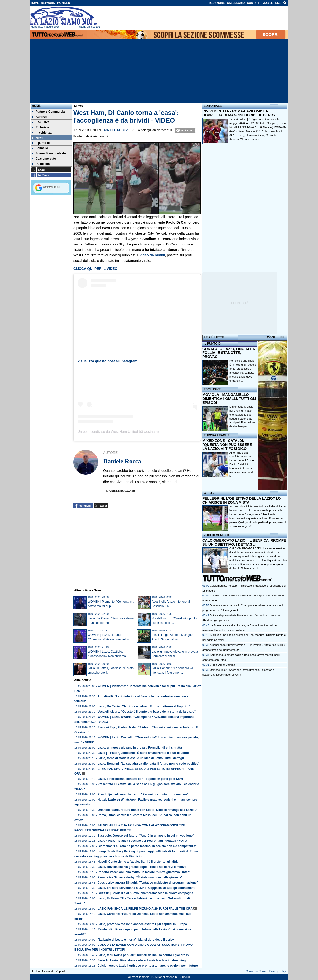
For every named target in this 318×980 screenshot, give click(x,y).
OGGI (271, 337)
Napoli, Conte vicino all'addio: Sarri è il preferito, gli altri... (139, 862)
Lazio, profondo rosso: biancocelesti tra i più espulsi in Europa (142, 924)
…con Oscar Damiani (223, 665)
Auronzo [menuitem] (40, 117)
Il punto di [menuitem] (41, 143)
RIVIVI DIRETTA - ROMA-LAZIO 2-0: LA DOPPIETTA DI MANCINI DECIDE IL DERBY (239, 113)
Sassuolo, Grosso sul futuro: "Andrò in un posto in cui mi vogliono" (146, 836)
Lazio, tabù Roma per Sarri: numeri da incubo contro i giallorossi (144, 955)
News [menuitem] (38, 138)
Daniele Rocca (115, 130)
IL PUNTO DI (213, 344)
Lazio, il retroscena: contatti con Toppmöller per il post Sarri (140, 779)
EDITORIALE (213, 106)
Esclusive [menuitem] (40, 122)
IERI (283, 337)
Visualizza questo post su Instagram (107, 361)
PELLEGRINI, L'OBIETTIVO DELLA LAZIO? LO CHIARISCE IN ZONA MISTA (242, 500)
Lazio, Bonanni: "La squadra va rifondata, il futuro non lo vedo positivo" (149, 764)
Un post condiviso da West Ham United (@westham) (118, 432)
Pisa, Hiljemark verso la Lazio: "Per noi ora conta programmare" (143, 794)
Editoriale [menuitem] (40, 127)
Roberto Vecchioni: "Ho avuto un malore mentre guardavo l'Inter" (144, 872)
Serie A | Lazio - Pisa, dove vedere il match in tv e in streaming (142, 960)
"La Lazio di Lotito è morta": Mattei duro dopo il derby (136, 940)
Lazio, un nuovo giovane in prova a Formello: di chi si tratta (140, 748)
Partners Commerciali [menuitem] (49, 112)
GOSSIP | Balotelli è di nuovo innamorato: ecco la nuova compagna (145, 893)
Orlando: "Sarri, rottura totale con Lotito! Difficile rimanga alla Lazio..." (148, 810)
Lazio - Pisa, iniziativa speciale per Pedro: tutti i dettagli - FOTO (142, 841)
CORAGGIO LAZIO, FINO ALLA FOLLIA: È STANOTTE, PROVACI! (229, 353)
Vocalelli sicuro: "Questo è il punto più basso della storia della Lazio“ (147, 712)
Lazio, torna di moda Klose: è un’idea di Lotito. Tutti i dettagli (141, 758)
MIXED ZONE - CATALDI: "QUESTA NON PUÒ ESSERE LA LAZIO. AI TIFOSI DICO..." (227, 445)
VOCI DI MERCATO (217, 535)
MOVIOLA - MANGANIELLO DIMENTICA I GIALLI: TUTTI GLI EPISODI (229, 399)
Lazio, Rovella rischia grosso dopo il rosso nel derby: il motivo (142, 867)
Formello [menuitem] (40, 148)
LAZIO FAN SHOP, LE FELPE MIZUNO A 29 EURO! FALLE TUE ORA (145, 909)
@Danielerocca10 (159, 130)
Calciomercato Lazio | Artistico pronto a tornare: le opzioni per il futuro (148, 966)
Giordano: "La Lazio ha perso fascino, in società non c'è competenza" (147, 846)
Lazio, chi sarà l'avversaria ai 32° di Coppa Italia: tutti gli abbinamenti (146, 888)
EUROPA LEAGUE (217, 435)
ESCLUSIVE (212, 389)
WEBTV (209, 493)
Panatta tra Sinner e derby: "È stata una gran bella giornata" (140, 877)
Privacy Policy (278, 971)
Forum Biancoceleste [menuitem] (49, 153)
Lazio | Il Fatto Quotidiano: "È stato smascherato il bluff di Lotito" (144, 753)
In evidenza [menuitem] (42, 133)
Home (36, 106)
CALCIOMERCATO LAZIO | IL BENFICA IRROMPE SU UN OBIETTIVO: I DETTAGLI (244, 542)
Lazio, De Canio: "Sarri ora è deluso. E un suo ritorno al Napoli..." (144, 706)
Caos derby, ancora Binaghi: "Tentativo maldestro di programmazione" (148, 883)
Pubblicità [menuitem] (41, 164)
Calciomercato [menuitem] (44, 159)
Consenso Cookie (257, 971)
